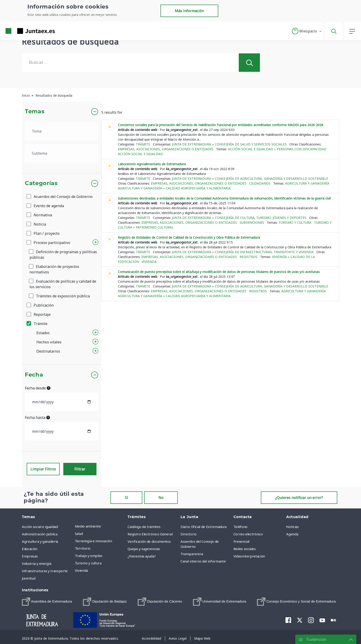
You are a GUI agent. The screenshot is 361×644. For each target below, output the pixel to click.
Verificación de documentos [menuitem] (149, 541)
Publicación (40, 305)
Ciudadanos (260, 183)
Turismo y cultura (295, 222)
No (161, 498)
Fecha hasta (37, 418)
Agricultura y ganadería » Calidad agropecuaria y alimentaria (174, 188)
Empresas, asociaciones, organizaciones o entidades (166, 149)
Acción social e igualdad (140, 154)
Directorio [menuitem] (189, 534)
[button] (307, 31)
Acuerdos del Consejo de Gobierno (60, 197)
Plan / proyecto (43, 233)
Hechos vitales (49, 342)
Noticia (37, 224)
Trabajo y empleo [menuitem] (89, 556)
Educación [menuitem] (30, 549)
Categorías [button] (41, 183)
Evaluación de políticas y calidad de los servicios (63, 284)
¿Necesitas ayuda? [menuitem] (142, 556)
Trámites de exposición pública (60, 296)
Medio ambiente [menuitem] (88, 526)
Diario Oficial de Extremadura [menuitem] (204, 527)
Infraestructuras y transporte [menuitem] (45, 571)
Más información (189, 11)
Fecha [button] (34, 375)
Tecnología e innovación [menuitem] (93, 541)
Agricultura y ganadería (307, 183)
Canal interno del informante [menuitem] (203, 561)
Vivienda (149, 262)
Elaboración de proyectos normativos (54, 269)
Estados (43, 333)
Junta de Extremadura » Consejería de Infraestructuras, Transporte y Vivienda (243, 252)
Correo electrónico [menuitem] (248, 534)
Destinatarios (48, 351)
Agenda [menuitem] (292, 534)
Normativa (40, 215)
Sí (126, 498)
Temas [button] (35, 112)
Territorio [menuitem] (83, 548)
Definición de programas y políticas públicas (63, 255)
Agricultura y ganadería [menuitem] (40, 541)
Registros (249, 257)
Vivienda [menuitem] (81, 570)
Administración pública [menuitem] (40, 534)
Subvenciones (252, 222)
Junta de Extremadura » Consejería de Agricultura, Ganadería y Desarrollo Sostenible (250, 178)
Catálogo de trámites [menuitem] (144, 527)
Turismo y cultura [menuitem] (88, 563)
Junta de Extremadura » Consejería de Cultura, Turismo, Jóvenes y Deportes (239, 218)
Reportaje (39, 314)
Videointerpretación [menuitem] (249, 556)
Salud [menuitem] (79, 534)
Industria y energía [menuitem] (36, 563)
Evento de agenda (46, 206)
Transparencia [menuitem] (192, 554)
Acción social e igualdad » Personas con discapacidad (277, 149)
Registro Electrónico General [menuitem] (150, 534)
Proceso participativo (49, 243)
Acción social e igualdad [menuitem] (40, 527)
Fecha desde (38, 388)
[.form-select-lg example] (62, 131)
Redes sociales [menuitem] (245, 549)
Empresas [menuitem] (30, 556)
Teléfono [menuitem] (240, 527)
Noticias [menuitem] (292, 527)
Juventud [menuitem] (29, 578)
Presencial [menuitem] (242, 541)
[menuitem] (47, 602)
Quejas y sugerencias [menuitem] (144, 549)
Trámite (37, 324)
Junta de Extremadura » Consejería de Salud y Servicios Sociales (229, 144)
